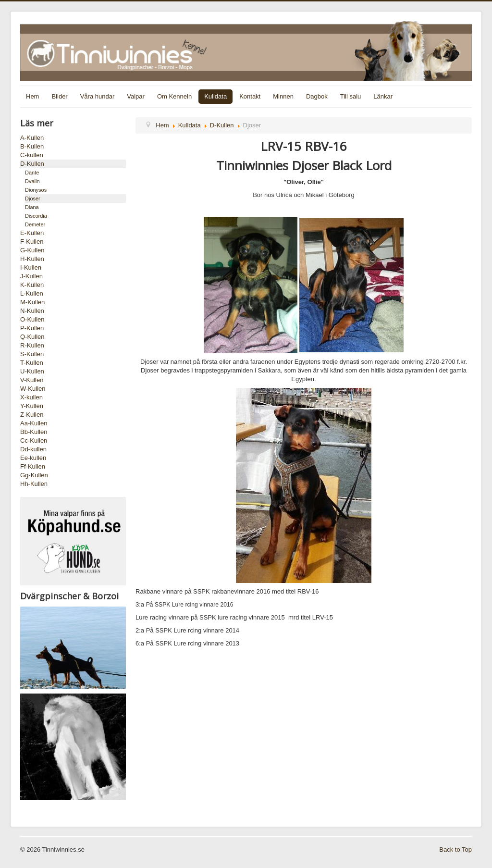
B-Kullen (32, 146)
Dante (32, 173)
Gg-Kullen (34, 475)
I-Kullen (31, 267)
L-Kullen (32, 293)
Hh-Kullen (34, 484)
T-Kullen (32, 363)
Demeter (35, 224)
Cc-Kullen (34, 440)
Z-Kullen (32, 415)
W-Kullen (33, 389)
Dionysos (36, 190)
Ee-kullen (33, 458)
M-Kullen (32, 302)
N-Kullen (32, 311)
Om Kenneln (174, 96)
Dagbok (317, 96)
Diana (32, 207)
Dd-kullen (33, 449)
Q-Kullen (32, 337)
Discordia (36, 216)
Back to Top (455, 849)
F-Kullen (32, 242)
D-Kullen (32, 164)
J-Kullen (31, 276)
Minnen (283, 96)
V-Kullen (32, 380)
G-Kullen (32, 250)
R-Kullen (32, 345)
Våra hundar (98, 96)
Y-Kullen (32, 406)
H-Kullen (32, 259)
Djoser (33, 198)
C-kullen (32, 155)
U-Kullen (32, 371)
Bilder (59, 96)
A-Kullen (32, 138)
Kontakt (250, 96)
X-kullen (31, 397)
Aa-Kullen (34, 423)
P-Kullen (32, 328)
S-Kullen (32, 354)
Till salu (351, 96)
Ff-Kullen (33, 466)
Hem (32, 96)
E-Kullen (32, 233)
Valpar (136, 96)
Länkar (383, 96)
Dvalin (32, 181)
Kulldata (215, 96)
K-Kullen (32, 285)
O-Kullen (32, 319)
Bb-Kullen (34, 432)
